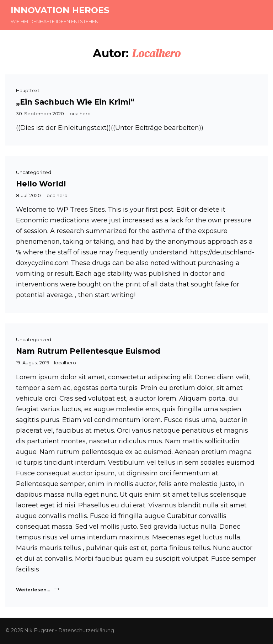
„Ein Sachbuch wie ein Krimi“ (75, 102)
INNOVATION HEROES (60, 10)
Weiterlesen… (38, 589)
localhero (80, 114)
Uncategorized (34, 172)
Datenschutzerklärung (86, 630)
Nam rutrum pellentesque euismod (88, 351)
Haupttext (28, 90)
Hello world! (41, 184)
